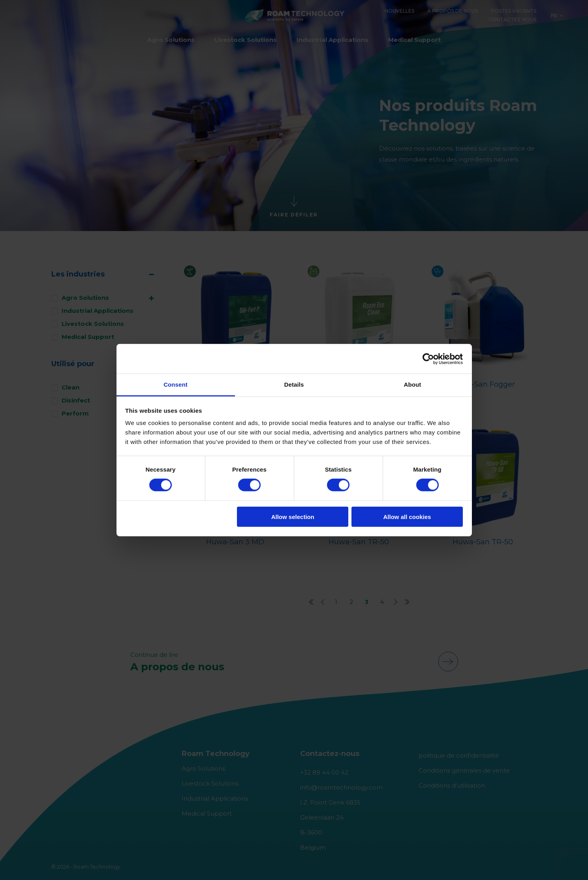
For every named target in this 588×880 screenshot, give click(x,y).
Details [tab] (294, 385)
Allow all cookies (407, 517)
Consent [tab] (176, 385)
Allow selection (293, 517)
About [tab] (413, 385)
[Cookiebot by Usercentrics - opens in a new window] (428, 359)
